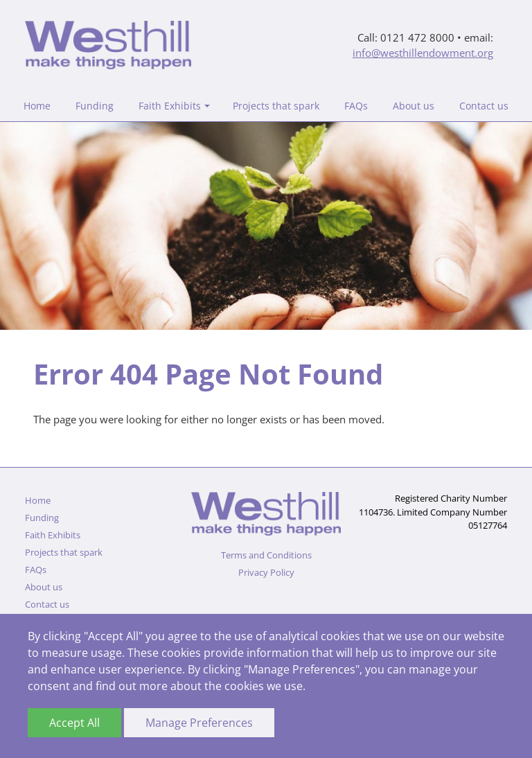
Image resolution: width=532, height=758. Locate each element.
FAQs (356, 106)
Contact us (484, 106)
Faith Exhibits (170, 106)
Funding (95, 106)
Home (37, 106)
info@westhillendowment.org (423, 53)
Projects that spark (276, 106)
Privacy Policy (266, 572)
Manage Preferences (199, 723)
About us (414, 106)
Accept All (74, 723)
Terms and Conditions (266, 555)
